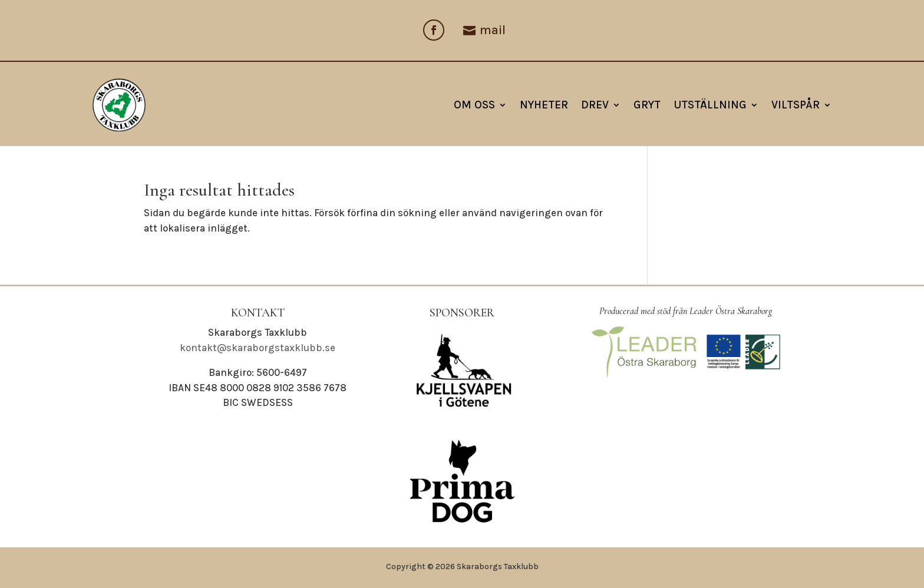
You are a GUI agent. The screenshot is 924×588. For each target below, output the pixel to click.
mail (493, 30)
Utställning (710, 105)
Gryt (647, 105)
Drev (595, 105)
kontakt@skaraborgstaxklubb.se (258, 348)
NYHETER (544, 105)
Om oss (474, 105)
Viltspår (796, 105)
